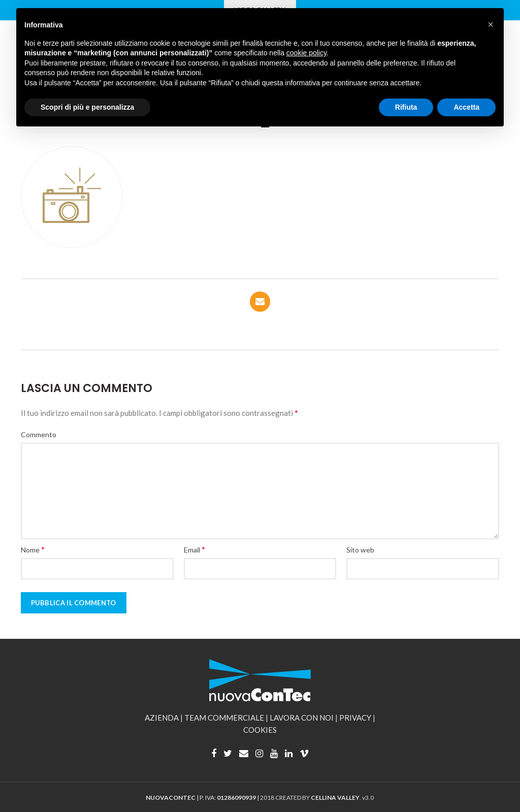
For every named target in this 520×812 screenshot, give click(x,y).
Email (194, 549)
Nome (33, 549)
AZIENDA (162, 718)
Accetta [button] (466, 107)
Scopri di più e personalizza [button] (87, 107)
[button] (491, 24)
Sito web (360, 550)
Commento (39, 434)
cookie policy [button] (306, 53)
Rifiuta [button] (406, 107)
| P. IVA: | (203, 798)
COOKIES (260, 730)
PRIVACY (355, 718)
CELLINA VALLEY (335, 798)
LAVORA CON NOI (302, 718)
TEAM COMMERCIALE (224, 718)
